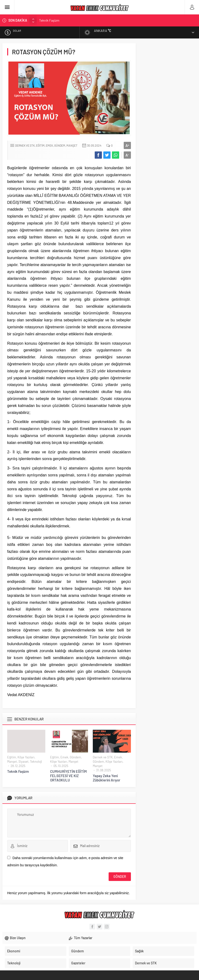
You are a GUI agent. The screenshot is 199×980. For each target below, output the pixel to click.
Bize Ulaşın (18, 938)
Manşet (72, 145)
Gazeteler (78, 963)
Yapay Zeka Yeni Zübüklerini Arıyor (107, 778)
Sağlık (139, 951)
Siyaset (23, 762)
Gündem (60, 145)
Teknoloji (36, 762)
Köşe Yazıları (26, 757)
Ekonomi (14, 951)
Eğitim (40, 145)
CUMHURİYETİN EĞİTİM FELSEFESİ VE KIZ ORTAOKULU (68, 776)
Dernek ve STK (25, 145)
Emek (49, 145)
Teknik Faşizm (49, 20)
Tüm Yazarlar (83, 938)
